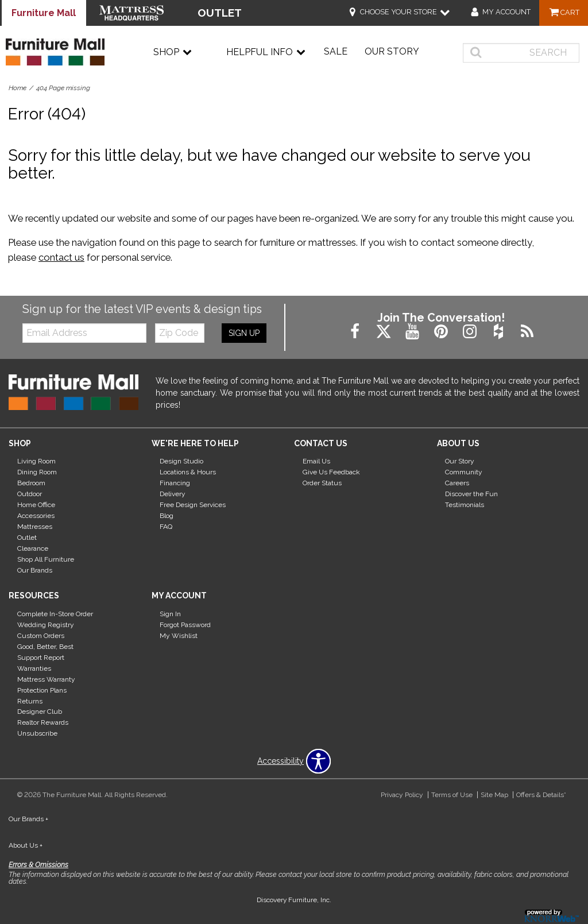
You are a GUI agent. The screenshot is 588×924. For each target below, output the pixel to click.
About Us (26, 845)
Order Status (322, 483)
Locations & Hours (188, 472)
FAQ (166, 527)
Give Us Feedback (331, 472)
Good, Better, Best (45, 647)
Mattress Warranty (46, 679)
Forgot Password (185, 625)
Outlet (27, 538)
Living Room (36, 461)
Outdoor (30, 494)
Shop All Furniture (46, 559)
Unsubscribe (37, 733)
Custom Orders (41, 636)
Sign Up (244, 333)
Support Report (41, 658)
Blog (167, 516)
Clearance (33, 548)
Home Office (36, 505)
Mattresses (35, 527)
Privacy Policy (402, 795)
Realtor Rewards (43, 722)
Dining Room (37, 472)
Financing (175, 483)
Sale (336, 51)
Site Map (494, 795)
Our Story (392, 51)
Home (18, 88)
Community (464, 472)
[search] (521, 53)
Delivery (173, 494)
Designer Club (40, 712)
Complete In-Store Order (55, 614)
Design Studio (181, 461)
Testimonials (465, 505)
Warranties (34, 668)
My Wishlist (179, 636)
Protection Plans (42, 690)
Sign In (170, 614)
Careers (457, 483)
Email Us (316, 461)
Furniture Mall (44, 13)
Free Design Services (193, 505)
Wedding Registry (46, 625)
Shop (173, 53)
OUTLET (220, 13)
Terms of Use (452, 795)
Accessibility (281, 761)
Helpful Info (266, 53)
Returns (30, 701)
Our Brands (35, 570)
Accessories (36, 516)
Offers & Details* (541, 795)
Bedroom (31, 483)
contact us (61, 257)
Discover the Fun (471, 494)
